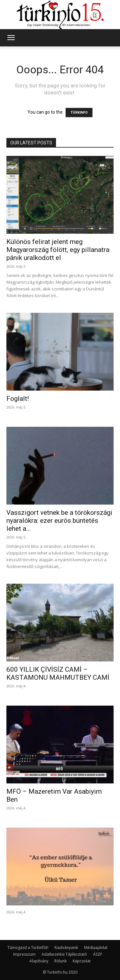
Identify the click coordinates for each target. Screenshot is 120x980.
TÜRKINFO (79, 113)
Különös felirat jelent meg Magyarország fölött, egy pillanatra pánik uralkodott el (58, 250)
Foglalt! (18, 399)
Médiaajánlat (96, 948)
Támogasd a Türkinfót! (28, 948)
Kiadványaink (66, 948)
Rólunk (60, 961)
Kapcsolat (82, 961)
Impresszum (24, 954)
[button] (11, 38)
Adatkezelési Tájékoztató (64, 954)
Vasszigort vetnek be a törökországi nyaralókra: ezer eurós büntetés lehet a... (59, 521)
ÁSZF (98, 954)
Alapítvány (39, 961)
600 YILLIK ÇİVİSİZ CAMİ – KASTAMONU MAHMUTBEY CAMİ (58, 673)
